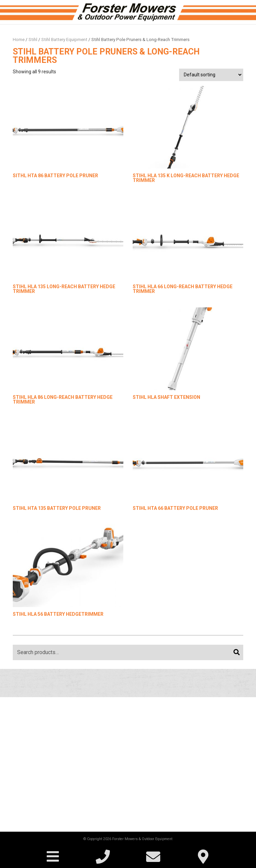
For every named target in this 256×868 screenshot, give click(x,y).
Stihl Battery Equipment (64, 40)
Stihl (33, 40)
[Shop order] (211, 75)
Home (19, 40)
